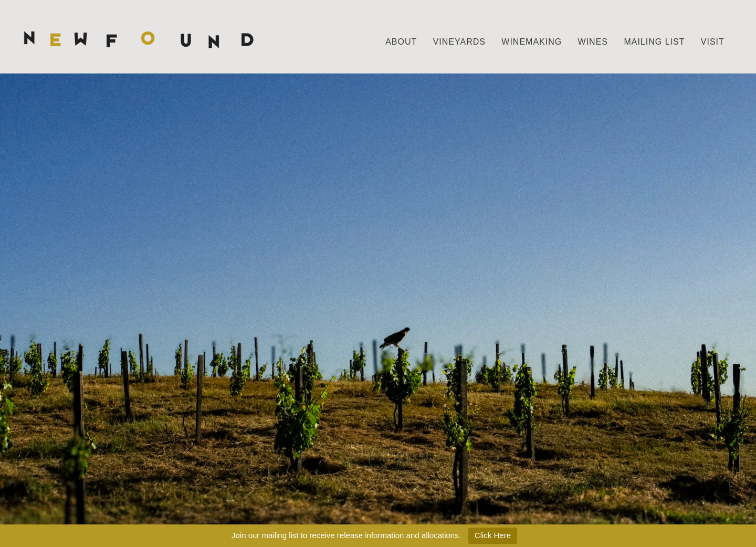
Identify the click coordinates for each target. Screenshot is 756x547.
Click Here (493, 535)
